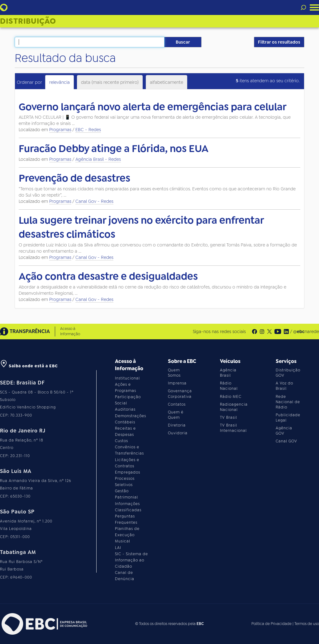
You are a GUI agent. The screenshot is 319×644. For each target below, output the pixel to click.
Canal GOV (286, 441)
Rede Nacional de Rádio (288, 402)
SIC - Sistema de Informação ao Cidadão (131, 560)
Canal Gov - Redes (94, 201)
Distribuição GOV (288, 373)
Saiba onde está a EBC (29, 366)
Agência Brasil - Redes (98, 159)
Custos (121, 441)
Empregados (128, 472)
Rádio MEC (231, 397)
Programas (60, 130)
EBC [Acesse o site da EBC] (200, 624)
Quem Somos (174, 373)
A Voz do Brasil (284, 386)
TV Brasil (229, 417)
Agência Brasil (228, 373)
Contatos (177, 404)
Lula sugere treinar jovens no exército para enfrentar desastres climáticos (141, 227)
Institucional (127, 378)
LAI (118, 548)
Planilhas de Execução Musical (127, 535)
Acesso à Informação (70, 331)
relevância (60, 82)
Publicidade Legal (288, 418)
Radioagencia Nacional (234, 407)
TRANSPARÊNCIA (25, 331)
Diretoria (177, 425)
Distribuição (28, 21)
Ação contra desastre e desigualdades (108, 276)
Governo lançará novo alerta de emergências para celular (153, 107)
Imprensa (177, 383)
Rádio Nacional (229, 386)
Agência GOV (284, 431)
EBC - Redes (88, 130)
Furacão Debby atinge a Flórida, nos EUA (114, 149)
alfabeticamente (167, 82)
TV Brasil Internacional (233, 428)
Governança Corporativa (180, 394)
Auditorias (125, 409)
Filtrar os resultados (279, 42)
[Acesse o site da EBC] (44, 624)
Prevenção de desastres (74, 178)
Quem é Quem (176, 415)
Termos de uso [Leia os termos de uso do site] (307, 624)
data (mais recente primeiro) (110, 82)
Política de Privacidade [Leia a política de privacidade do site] (271, 624)
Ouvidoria (178, 433)
